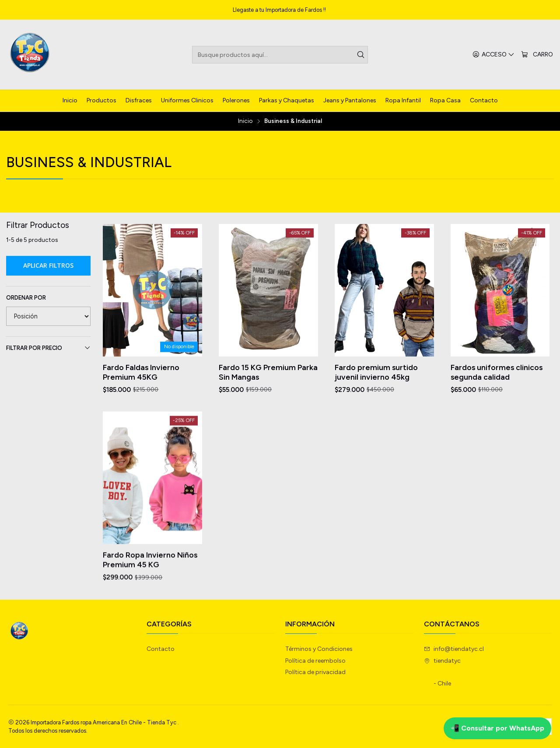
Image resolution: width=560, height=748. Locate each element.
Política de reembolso (315, 661)
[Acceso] (493, 55)
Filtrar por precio (49, 348)
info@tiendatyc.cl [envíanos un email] (454, 649)
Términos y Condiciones (319, 649)
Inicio (245, 121)
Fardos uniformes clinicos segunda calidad (497, 372)
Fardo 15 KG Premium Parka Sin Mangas (268, 372)
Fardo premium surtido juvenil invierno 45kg (376, 372)
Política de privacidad (315, 672)
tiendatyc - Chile (442, 672)
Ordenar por (26, 298)
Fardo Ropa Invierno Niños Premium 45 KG (150, 599)
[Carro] (537, 55)
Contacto (161, 649)
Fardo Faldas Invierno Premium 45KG (141, 372)
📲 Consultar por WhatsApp (497, 728)
